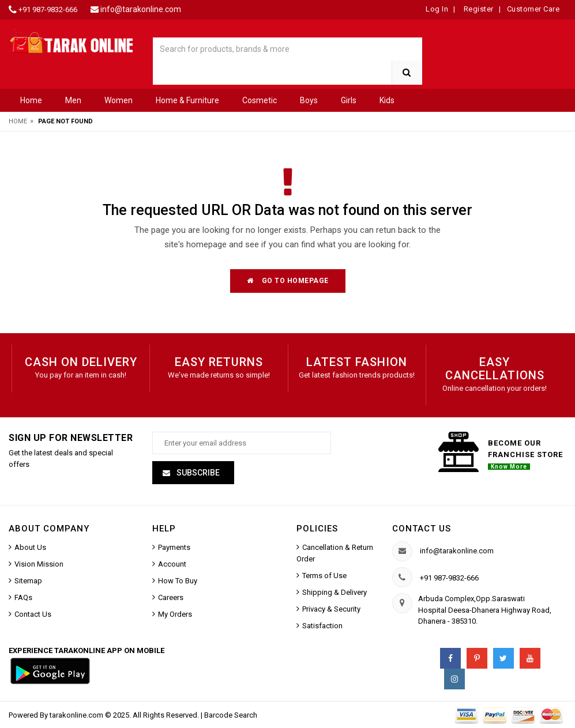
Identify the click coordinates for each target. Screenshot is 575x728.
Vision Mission (39, 564)
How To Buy (178, 581)
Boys (309, 100)
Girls (349, 100)
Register (478, 9)
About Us (30, 547)
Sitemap (28, 581)
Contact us (422, 529)
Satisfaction (322, 626)
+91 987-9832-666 (48, 10)
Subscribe (197, 473)
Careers (171, 597)
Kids (387, 100)
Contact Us (33, 614)
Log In (437, 9)
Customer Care (533, 9)
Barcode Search (231, 715)
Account (172, 564)
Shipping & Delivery (335, 592)
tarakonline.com (77, 715)
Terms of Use (324, 576)
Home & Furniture (187, 100)
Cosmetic (260, 100)
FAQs (23, 597)
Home (31, 100)
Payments (174, 547)
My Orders (175, 614)
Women (119, 100)
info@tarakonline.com (141, 9)
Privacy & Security (331, 609)
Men (73, 100)
